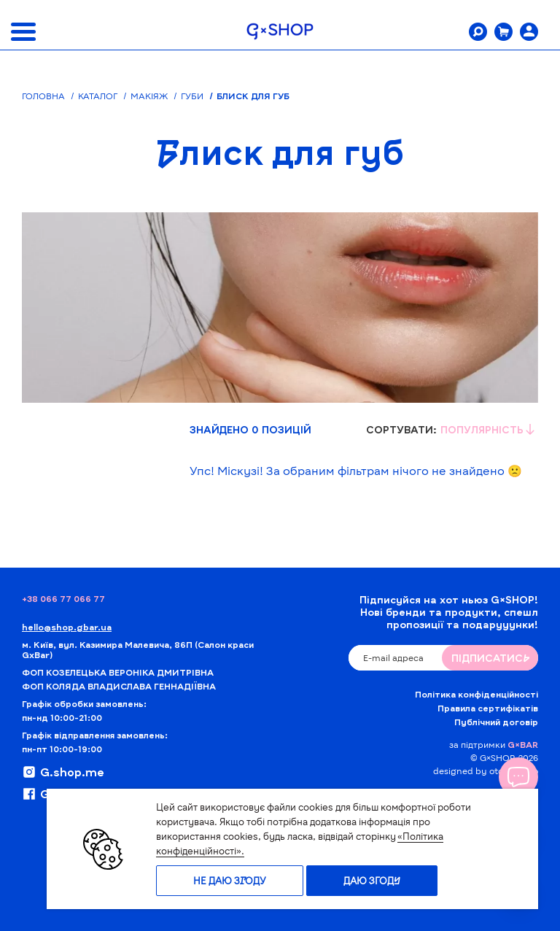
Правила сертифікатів (488, 708)
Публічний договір (496, 722)
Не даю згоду (230, 881)
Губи (192, 96)
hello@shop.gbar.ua (67, 627)
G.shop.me (63, 772)
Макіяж (149, 96)
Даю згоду (372, 881)
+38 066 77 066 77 (63, 598)
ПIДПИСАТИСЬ (490, 658)
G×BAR (523, 744)
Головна (43, 96)
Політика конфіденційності (477, 694)
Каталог (98, 96)
